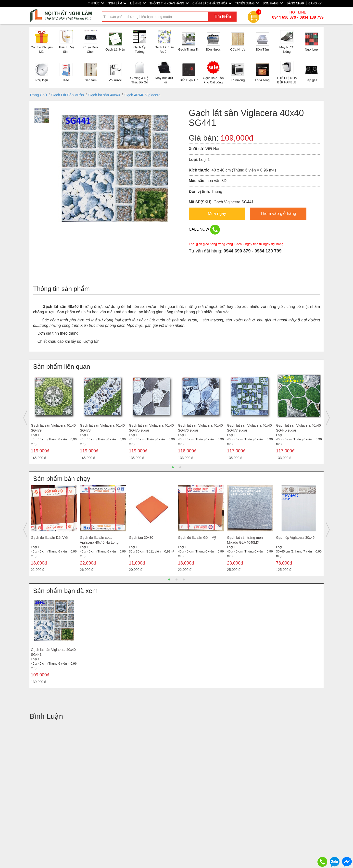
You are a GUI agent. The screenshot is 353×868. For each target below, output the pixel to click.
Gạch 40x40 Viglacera (143, 95)
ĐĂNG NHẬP (295, 3)
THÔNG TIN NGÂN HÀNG (169, 3)
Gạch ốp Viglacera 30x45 (295, 538)
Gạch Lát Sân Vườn (68, 95)
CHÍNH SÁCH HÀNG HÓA (212, 3)
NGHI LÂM (117, 3)
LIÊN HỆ (138, 3)
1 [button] (173, 467)
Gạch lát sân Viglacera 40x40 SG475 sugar (151, 428)
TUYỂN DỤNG (247, 3)
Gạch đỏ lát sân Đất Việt (50, 538)
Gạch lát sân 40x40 (104, 95)
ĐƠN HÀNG (273, 3)
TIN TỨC (96, 3)
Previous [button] (25, 418)
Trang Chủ (38, 95)
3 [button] (184, 579)
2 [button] (180, 467)
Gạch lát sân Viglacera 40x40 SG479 (53, 428)
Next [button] (328, 418)
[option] (54, 418)
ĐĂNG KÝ (315, 3)
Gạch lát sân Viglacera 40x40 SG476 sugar (200, 428)
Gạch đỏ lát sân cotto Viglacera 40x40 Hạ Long (99, 540)
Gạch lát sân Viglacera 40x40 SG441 (53, 652)
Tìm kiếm (222, 16)
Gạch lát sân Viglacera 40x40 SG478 (102, 428)
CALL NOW (204, 230)
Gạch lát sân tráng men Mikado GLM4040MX (245, 540)
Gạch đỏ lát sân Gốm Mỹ (197, 538)
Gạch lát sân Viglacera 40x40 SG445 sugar (298, 428)
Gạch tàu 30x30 (141, 538)
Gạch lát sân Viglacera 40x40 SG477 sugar (249, 428)
